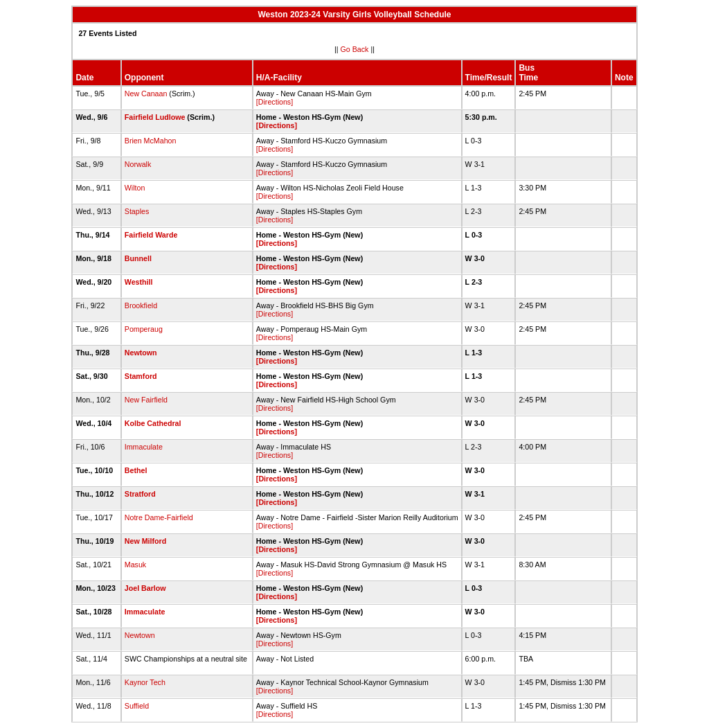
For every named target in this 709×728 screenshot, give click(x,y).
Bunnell (138, 258)
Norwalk (138, 164)
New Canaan (146, 94)
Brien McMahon (151, 141)
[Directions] (275, 102)
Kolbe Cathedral (153, 423)
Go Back (355, 49)
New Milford (145, 541)
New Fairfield (146, 400)
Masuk (135, 565)
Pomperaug (144, 329)
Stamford (141, 376)
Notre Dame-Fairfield (159, 517)
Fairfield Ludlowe (155, 117)
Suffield (137, 706)
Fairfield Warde (151, 235)
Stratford (140, 494)
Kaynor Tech (145, 682)
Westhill (139, 282)
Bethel (136, 470)
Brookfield (141, 305)
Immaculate (144, 447)
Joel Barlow (145, 588)
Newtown (141, 353)
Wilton (135, 188)
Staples (137, 211)
